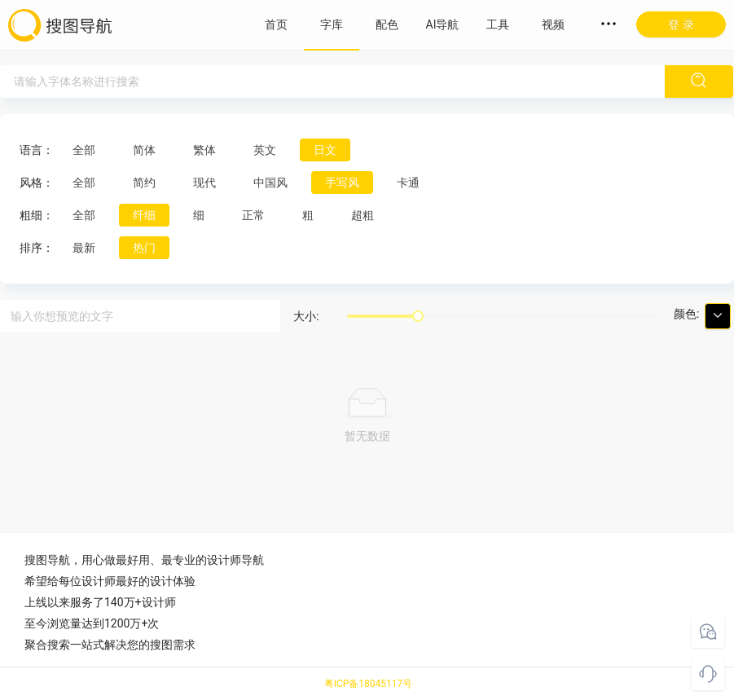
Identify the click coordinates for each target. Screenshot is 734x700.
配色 (387, 24)
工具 (498, 24)
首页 (276, 24)
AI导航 (443, 24)
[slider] (418, 316)
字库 (332, 24)
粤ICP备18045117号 (369, 684)
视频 (553, 24)
